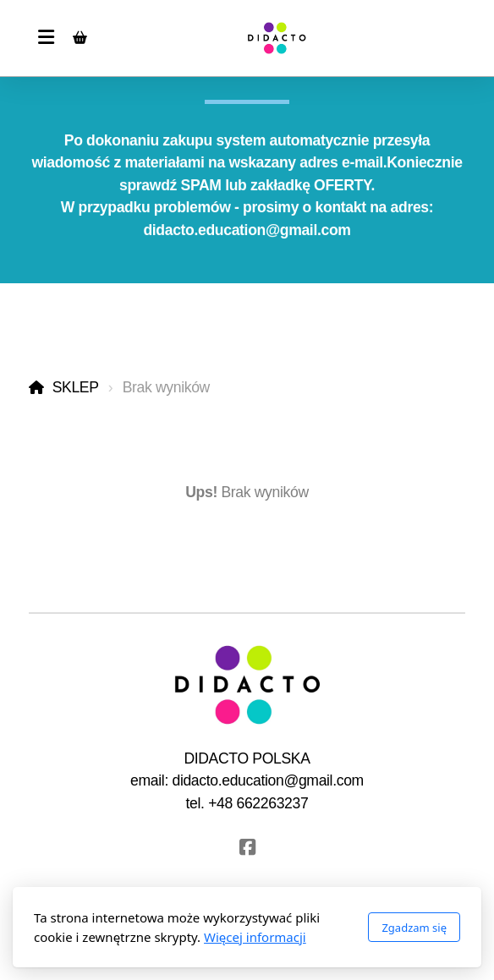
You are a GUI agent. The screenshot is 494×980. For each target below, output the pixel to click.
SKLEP (76, 387)
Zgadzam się (414, 928)
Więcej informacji (255, 937)
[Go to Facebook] (247, 847)
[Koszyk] (80, 38)
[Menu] (46, 38)
